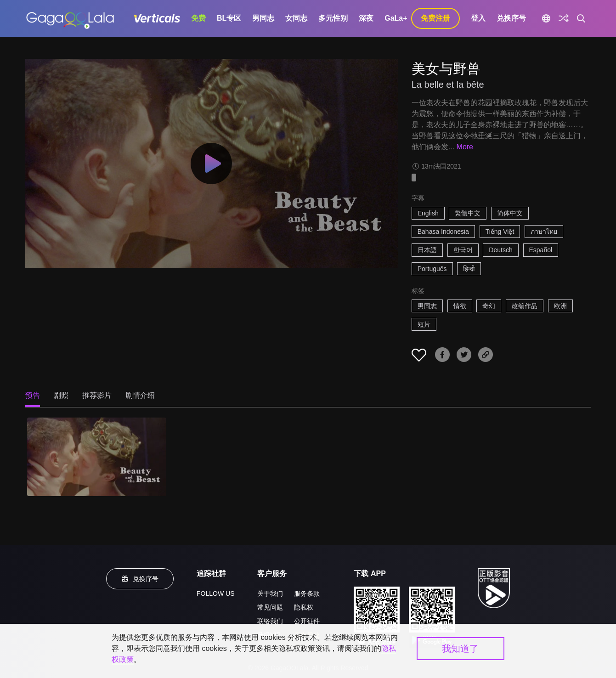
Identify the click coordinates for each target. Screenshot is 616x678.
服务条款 (307, 593)
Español (541, 250)
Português (432, 269)
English (428, 213)
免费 (198, 18)
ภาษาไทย (544, 232)
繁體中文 (468, 213)
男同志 (263, 18)
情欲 (460, 306)
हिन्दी (469, 269)
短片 (424, 324)
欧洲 (560, 306)
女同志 (296, 18)
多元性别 (333, 18)
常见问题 (270, 607)
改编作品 (525, 306)
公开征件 (307, 621)
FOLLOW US (215, 593)
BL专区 (229, 18)
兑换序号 (511, 18)
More (465, 147)
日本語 (427, 250)
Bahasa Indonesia (443, 232)
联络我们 (270, 621)
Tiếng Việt (500, 232)
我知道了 (460, 649)
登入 (478, 18)
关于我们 (270, 593)
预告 (33, 395)
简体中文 (510, 213)
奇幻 (489, 306)
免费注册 (435, 18)
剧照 (61, 395)
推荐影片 (97, 395)
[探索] (564, 18)
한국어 (463, 250)
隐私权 (304, 607)
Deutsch (500, 250)
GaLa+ (396, 18)
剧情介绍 (140, 395)
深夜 (366, 18)
